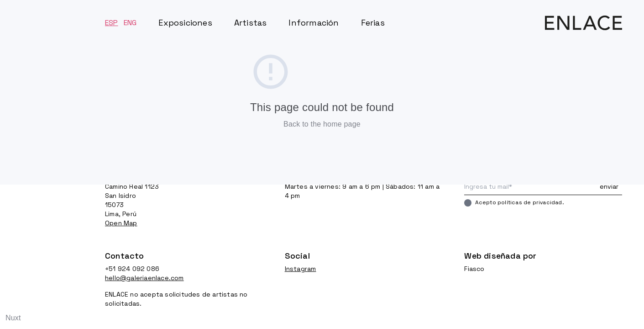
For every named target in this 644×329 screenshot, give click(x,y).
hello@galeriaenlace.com (144, 278)
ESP (112, 23)
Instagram (301, 269)
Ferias (373, 23)
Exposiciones (185, 23)
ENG (130, 23)
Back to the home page (322, 124)
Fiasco (474, 269)
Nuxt (13, 318)
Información (314, 23)
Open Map (121, 223)
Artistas (251, 23)
